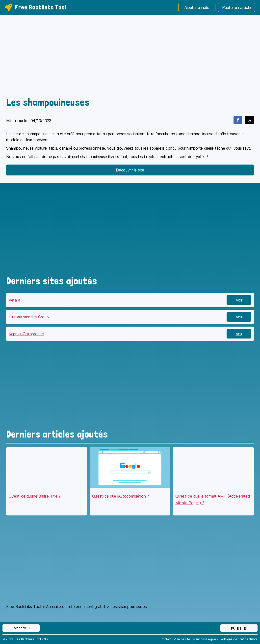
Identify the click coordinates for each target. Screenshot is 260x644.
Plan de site (182, 639)
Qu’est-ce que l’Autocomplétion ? (120, 496)
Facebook (19, 628)
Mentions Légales (205, 639)
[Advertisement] (130, 57)
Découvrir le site (130, 170)
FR (233, 628)
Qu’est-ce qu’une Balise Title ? (35, 496)
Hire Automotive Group (29, 317)
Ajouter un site (197, 7)
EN (239, 628)
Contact (166, 639)
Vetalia (14, 300)
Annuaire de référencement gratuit (76, 607)
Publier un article (236, 7)
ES (245, 628)
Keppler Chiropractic (26, 334)
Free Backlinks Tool (36, 7)
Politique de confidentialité (239, 639)
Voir (239, 300)
